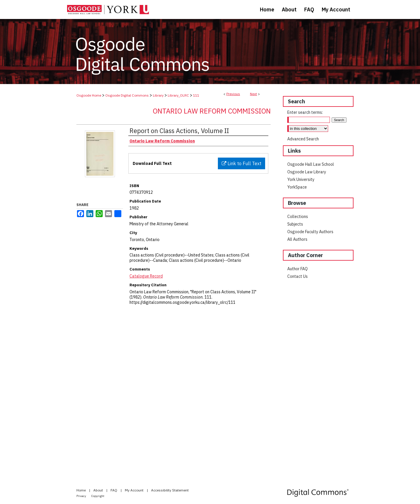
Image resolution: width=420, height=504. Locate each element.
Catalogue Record (146, 276)
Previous (233, 94)
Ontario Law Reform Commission (212, 111)
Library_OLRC (178, 95)
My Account (135, 490)
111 (196, 95)
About (99, 490)
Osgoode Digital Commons (127, 95)
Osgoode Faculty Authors (310, 232)
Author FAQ (297, 269)
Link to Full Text (242, 163)
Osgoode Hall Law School (311, 164)
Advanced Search (303, 139)
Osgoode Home (89, 95)
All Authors (297, 239)
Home (82, 490)
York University (301, 179)
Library (158, 95)
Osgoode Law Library (307, 172)
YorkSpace (297, 187)
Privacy (82, 496)
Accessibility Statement (170, 490)
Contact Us (297, 276)
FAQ (114, 490)
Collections (298, 217)
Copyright (98, 496)
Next (253, 94)
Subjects (295, 224)
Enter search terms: (305, 112)
